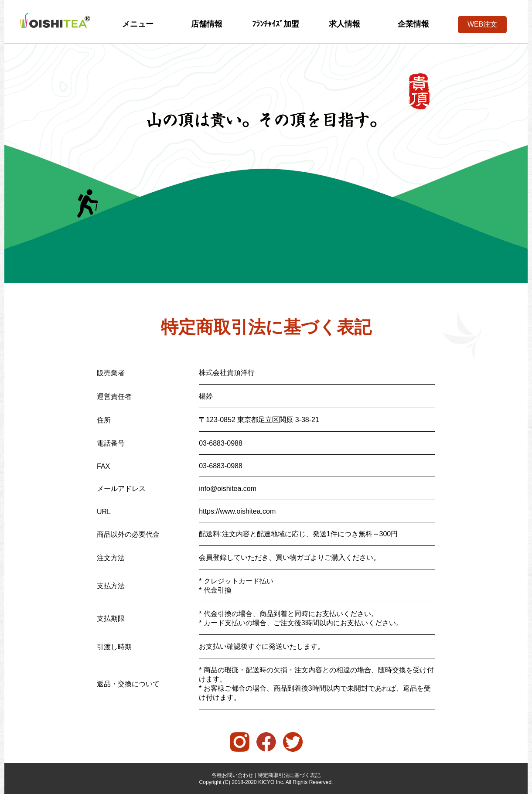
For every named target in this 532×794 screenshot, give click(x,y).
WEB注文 (482, 24)
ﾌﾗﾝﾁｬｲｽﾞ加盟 (276, 24)
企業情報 (413, 24)
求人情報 (344, 24)
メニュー (138, 24)
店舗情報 (207, 24)
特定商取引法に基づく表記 (289, 775)
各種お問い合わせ (232, 775)
